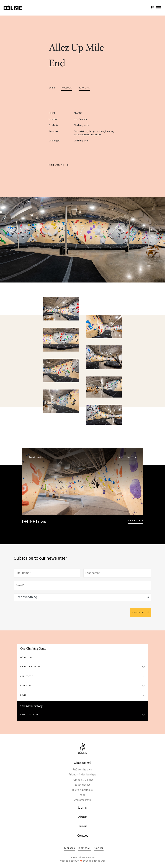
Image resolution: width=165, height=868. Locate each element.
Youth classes (83, 785)
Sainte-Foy (27, 676)
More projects (127, 457)
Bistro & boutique (82, 790)
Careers (82, 826)
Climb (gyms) (82, 763)
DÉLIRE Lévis (34, 522)
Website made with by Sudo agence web (82, 861)
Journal (83, 808)
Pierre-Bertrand (30, 667)
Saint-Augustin (29, 715)
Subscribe (141, 612)
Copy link (84, 88)
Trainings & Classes (82, 780)
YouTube (99, 848)
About (82, 817)
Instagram (85, 848)
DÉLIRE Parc (27, 657)
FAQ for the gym (83, 770)
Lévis (23, 695)
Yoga (82, 795)
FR (153, 8)
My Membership (83, 800)
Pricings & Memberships (82, 775)
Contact (83, 836)
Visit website (59, 165)
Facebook (66, 88)
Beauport (26, 686)
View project (136, 521)
